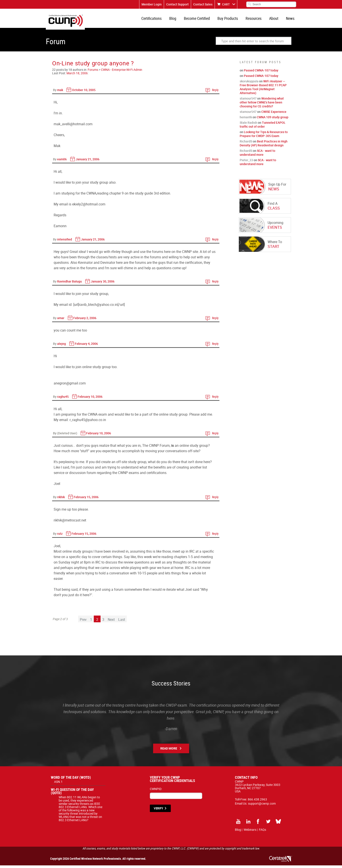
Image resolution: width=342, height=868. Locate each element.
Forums (93, 72)
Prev (83, 622)
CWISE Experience (274, 114)
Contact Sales (203, 4)
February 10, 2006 (90, 399)
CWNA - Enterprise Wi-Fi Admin (122, 72)
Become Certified (201, 20)
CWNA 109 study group (273, 120)
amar (61, 321)
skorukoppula (249, 84)
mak (60, 92)
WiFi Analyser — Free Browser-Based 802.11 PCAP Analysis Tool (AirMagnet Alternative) (263, 90)
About (275, 20)
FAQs (262, 832)
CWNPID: (156, 791)
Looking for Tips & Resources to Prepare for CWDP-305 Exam (264, 136)
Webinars (250, 832)
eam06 (62, 162)
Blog (178, 20)
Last (122, 622)
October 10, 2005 (84, 92)
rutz (60, 536)
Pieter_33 (246, 163)
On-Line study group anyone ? (93, 66)
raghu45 (63, 399)
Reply (215, 92)
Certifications (157, 20)
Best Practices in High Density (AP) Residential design (264, 146)
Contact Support (177, 4)
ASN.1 (58, 784)
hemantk (246, 120)
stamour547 (248, 101)
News (291, 20)
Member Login (152, 4)
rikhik (61, 500)
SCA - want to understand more (257, 155)
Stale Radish (248, 125)
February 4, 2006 (86, 346)
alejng (62, 346)
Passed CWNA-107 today (261, 73)
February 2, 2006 (85, 321)
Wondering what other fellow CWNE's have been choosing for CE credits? (262, 105)
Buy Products (231, 20)
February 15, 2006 (86, 500)
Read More (169, 751)
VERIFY (158, 811)
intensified (65, 242)
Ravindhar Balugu (69, 284)
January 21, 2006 (88, 162)
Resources (256, 20)
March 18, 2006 (77, 76)
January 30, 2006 (103, 284)
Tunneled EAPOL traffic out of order (263, 127)
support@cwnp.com (262, 806)
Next (111, 622)
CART (226, 4)
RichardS (246, 144)
